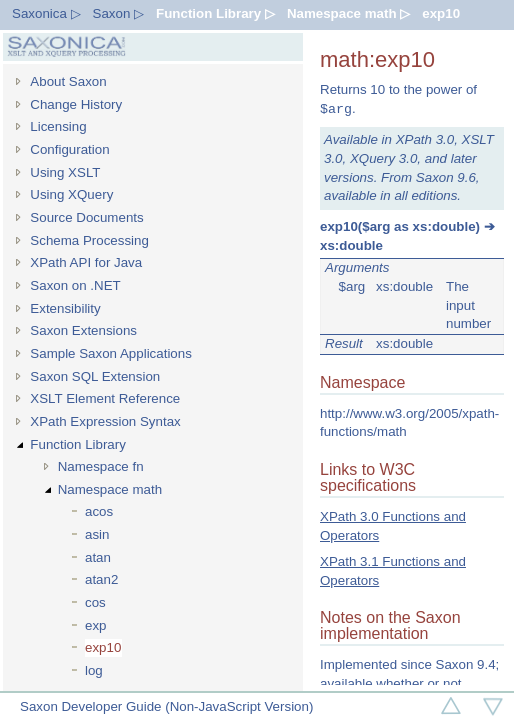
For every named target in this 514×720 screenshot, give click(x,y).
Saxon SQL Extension (95, 376)
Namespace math (110, 489)
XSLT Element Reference (105, 398)
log (94, 670)
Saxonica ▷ (46, 13)
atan (98, 557)
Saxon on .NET (75, 285)
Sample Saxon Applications (111, 353)
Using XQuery (71, 194)
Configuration (69, 149)
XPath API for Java (86, 262)
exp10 (441, 13)
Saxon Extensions (83, 330)
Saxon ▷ (119, 13)
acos (99, 511)
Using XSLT (65, 172)
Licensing (58, 126)
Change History (76, 104)
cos (95, 602)
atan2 (101, 579)
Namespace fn (101, 466)
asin (97, 534)
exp (96, 625)
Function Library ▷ (215, 13)
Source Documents (86, 217)
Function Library (78, 444)
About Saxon (68, 81)
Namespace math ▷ (348, 13)
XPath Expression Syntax (105, 421)
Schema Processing (89, 240)
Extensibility (65, 308)
